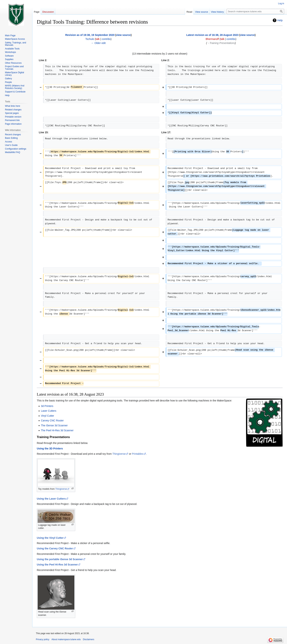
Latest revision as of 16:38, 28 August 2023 (212, 35)
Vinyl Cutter (47, 416)
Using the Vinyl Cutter (50, 538)
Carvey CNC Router (52, 420)
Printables (138, 454)
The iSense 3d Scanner (54, 425)
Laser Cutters (49, 411)
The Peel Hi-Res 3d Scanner (57, 430)
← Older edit (98, 43)
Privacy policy (43, 639)
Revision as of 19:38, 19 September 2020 (90, 35)
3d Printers (47, 406)
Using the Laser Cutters (51, 499)
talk (98, 39)
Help (280, 20)
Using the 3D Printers (50, 448)
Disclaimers (89, 639)
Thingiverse (119, 454)
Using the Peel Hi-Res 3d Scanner (57, 565)
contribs (106, 39)
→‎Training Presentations (221, 43)
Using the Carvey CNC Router (55, 548)
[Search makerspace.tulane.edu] (255, 11)
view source (123, 35)
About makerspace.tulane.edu (66, 639)
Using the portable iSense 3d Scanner (60, 559)
